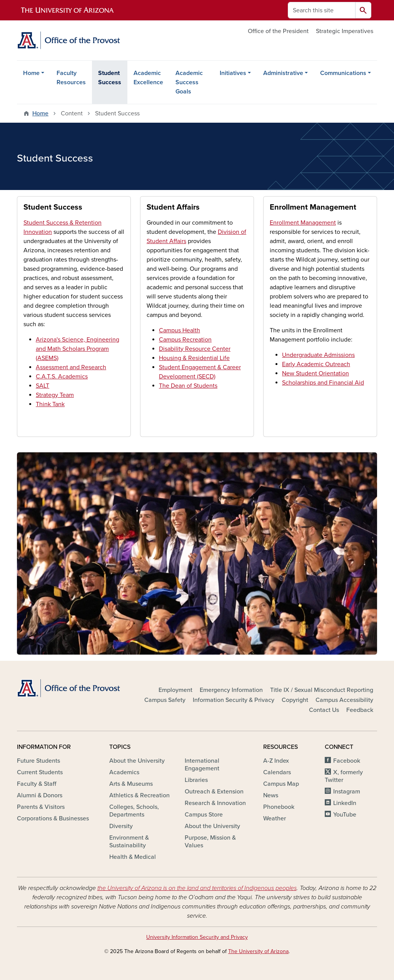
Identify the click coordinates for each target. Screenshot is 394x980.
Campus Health (179, 330)
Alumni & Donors (40, 795)
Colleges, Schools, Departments (134, 811)
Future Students (38, 761)
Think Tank (50, 404)
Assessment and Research (71, 367)
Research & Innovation (215, 803)
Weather (275, 818)
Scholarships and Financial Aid (323, 383)
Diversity (121, 826)
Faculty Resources (71, 78)
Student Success (110, 78)
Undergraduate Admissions (318, 355)
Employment (175, 690)
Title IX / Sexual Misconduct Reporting (322, 690)
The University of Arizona (258, 951)
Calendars (277, 772)
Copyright (295, 700)
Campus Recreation (185, 340)
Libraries (196, 780)
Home (31, 73)
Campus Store (204, 815)
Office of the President (278, 31)
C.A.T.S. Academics (62, 377)
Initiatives (233, 73)
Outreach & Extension (214, 792)
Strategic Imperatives (345, 31)
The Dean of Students (188, 386)
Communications (343, 73)
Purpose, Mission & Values (210, 842)
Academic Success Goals (189, 82)
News (271, 795)
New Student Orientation (316, 373)
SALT (43, 386)
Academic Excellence (148, 78)
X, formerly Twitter (344, 776)
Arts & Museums (131, 784)
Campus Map (281, 784)
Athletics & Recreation (139, 795)
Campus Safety (165, 700)
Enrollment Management (303, 223)
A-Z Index (276, 761)
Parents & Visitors (41, 807)
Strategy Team (55, 395)
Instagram (347, 792)
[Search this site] (322, 10)
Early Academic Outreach (316, 364)
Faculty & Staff (37, 784)
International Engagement (202, 765)
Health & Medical (133, 857)
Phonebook (279, 807)
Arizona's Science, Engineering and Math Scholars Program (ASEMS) (78, 349)
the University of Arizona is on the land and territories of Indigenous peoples (197, 888)
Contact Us (324, 710)
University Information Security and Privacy (197, 937)
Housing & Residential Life (194, 358)
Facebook (347, 761)
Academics (124, 772)
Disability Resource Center (195, 349)
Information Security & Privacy (234, 700)
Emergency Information (231, 690)
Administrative (283, 73)
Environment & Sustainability (129, 842)
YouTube (345, 815)
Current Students (40, 772)
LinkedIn (345, 803)
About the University (137, 761)
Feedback (360, 710)
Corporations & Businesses (53, 818)
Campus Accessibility (344, 700)
